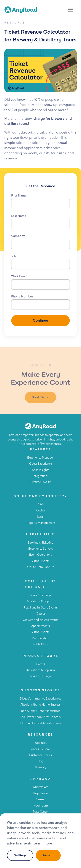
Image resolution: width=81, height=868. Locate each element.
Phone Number (22, 297)
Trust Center (41, 812)
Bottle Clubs (41, 644)
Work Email (19, 276)
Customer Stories (40, 755)
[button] (71, 10)
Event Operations (40, 555)
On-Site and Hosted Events (41, 620)
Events (41, 664)
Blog (40, 761)
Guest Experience (40, 464)
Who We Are (40, 787)
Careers (41, 800)
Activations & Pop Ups (40, 601)
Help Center (41, 793)
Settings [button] (20, 855)
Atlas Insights (41, 470)
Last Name (19, 216)
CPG (41, 505)
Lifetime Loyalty (40, 482)
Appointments (41, 626)
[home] (21, 10)
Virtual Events (41, 561)
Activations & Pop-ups (41, 670)
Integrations (41, 476)
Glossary (41, 768)
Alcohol (41, 511)
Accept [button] (48, 855)
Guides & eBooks (41, 749)
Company (18, 236)
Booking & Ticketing (40, 543)
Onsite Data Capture (41, 567)
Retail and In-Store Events (41, 608)
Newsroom (41, 806)
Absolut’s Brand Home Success (40, 705)
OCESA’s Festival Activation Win (40, 723)
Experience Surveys (41, 549)
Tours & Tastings (40, 595)
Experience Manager (40, 458)
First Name (19, 196)
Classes (41, 614)
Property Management (40, 523)
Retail (40, 517)
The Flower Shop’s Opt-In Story (40, 717)
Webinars (41, 743)
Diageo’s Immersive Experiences (40, 699)
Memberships (40, 638)
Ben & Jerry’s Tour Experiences (41, 711)
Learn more (43, 844)
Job (14, 256)
